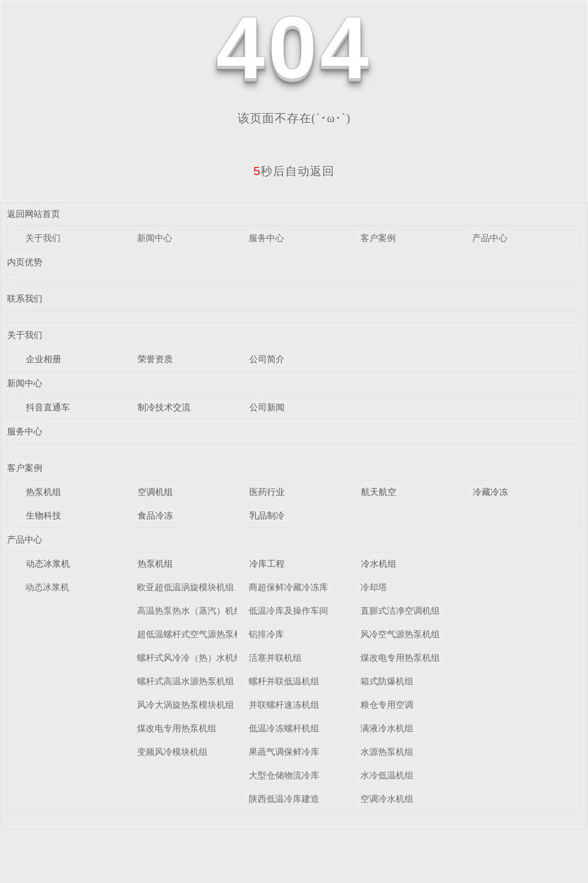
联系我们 (25, 298)
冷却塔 (374, 587)
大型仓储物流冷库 (284, 775)
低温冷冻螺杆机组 (284, 728)
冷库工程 (267, 563)
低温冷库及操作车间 (288, 611)
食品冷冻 (155, 515)
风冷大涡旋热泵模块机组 (186, 705)
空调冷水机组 (387, 799)
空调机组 (155, 492)
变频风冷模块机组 (172, 752)
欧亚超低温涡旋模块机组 (186, 587)
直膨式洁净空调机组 (400, 611)
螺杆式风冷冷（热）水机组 (190, 658)
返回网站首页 (34, 214)
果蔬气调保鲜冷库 (284, 752)
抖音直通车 (48, 407)
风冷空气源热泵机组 (400, 634)
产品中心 (490, 238)
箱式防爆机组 (387, 681)
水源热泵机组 (387, 752)
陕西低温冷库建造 (284, 799)
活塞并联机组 (275, 658)
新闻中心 (155, 238)
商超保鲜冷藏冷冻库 (288, 587)
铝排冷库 (266, 634)
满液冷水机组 (387, 728)
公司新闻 (267, 407)
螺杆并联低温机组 (284, 681)
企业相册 (44, 359)
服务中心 (266, 238)
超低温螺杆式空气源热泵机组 (194, 634)
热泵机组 (44, 492)
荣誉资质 (155, 359)
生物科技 (44, 515)
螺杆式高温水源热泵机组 (186, 681)
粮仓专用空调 (387, 705)
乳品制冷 (267, 515)
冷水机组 (379, 563)
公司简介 (267, 359)
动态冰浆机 (48, 563)
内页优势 (25, 262)
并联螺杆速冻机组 (284, 705)
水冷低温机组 (387, 775)
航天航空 (379, 492)
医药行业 (267, 492)
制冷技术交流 (164, 407)
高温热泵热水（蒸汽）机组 (190, 611)
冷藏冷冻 (490, 492)
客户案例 (378, 238)
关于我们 (43, 238)
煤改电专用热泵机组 (177, 728)
